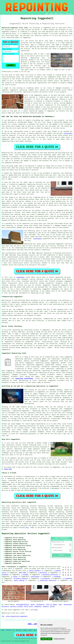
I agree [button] (43, 639)
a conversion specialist (47, 580)
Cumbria (46, 607)
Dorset (52, 607)
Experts (30, 630)
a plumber (25, 575)
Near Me (36, 630)
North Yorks (29, 607)
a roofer (14, 577)
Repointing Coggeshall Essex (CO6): (15, 28)
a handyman (56, 577)
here (27, 528)
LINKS (51, 14)
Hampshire (38, 607)
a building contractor (50, 575)
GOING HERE (8, 469)
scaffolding (68, 133)
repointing (59, 277)
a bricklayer (45, 578)
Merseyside (68, 605)
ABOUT (56, 14)
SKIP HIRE (22, 573)
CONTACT (62, 14)
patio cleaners (35, 571)
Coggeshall (20, 277)
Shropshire (40, 605)
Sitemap (3, 630)
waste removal (19, 580)
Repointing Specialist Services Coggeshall (26, 534)
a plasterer (43, 573)
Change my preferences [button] (59, 639)
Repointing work (38, 58)
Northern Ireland (17, 607)
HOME (47, 14)
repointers (6, 205)
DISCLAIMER (69, 14)
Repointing (9, 630)
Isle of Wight (51, 605)
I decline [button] (49, 639)
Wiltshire (5, 607)
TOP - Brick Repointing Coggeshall (15, 616)
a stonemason (68, 578)
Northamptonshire (23, 605)
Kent (60, 605)
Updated (25, 630)
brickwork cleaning (21, 578)
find (8, 506)
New (14, 630)
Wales (33, 605)
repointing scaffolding (24, 379)
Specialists (19, 630)
